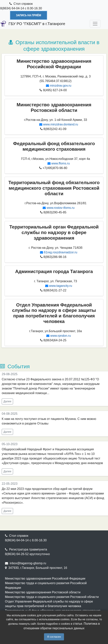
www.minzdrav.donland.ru (61, 124)
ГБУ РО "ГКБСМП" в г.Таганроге (33, 24)
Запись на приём (29, 15)
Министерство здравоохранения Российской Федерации (45, 579)
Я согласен (54, 637)
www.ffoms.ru (61, 163)
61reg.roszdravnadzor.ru (61, 252)
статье (77, 624)
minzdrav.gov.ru (61, 86)
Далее (7, 401)
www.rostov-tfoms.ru (61, 208)
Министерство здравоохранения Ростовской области (43, 592)
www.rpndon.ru (61, 336)
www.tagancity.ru (61, 286)
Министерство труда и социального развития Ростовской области (52, 597)
